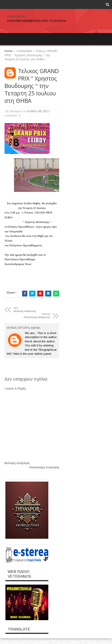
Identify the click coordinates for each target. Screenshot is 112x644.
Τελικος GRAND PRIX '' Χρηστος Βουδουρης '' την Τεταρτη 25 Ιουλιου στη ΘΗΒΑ (32, 86)
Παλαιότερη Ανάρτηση (44, 467)
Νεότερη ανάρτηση (17, 463)
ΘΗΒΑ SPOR (16, 17)
